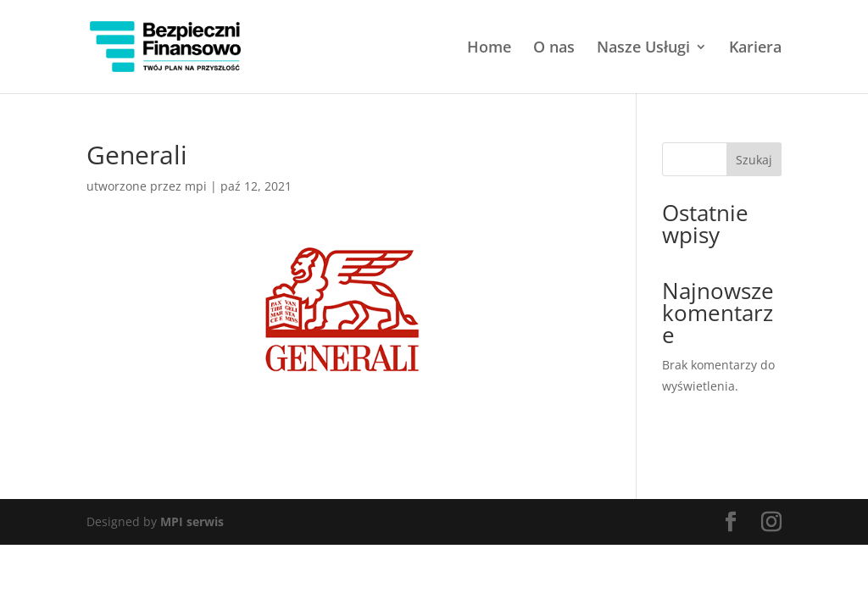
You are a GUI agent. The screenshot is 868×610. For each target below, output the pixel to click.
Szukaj (754, 160)
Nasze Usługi (643, 49)
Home (489, 49)
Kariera (755, 49)
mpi (196, 186)
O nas (554, 49)
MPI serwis (192, 521)
